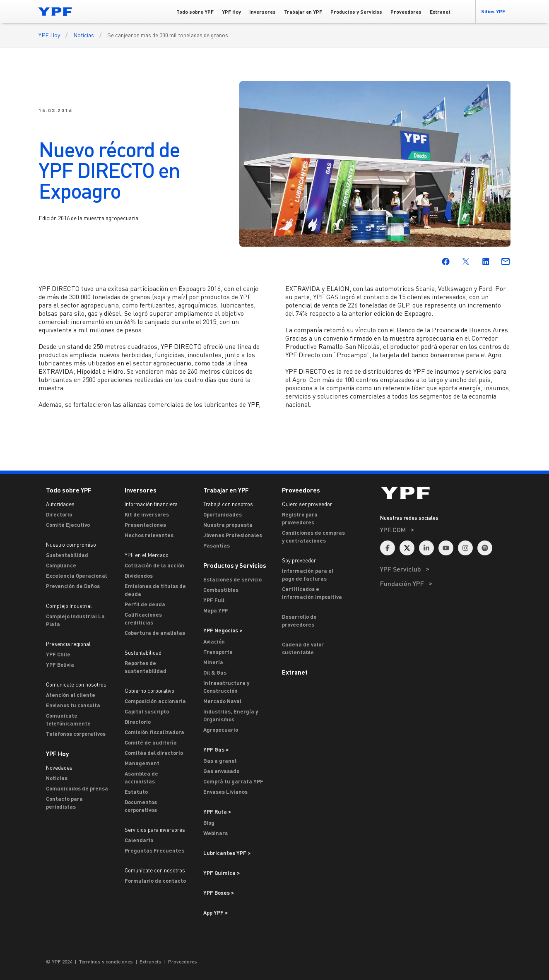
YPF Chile (58, 654)
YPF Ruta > (217, 812)
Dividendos (139, 576)
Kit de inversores (147, 514)
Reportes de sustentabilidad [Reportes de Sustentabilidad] (146, 667)
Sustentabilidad (67, 555)
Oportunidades (223, 514)
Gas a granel (220, 761)
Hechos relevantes (149, 535)
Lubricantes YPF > (227, 853)
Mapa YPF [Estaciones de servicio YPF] (216, 610)
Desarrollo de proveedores (299, 621)
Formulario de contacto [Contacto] (155, 881)
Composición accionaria (155, 701)
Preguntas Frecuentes (154, 850)
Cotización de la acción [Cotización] (154, 565)
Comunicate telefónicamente (68, 719)
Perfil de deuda (145, 604)
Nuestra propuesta (228, 525)
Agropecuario (221, 730)
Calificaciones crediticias (143, 619)
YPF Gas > (216, 749)
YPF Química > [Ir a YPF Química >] (222, 873)
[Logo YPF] (55, 11)
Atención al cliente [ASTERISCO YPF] (71, 695)
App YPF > (216, 913)
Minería (213, 662)
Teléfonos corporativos (76, 734)
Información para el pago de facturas (308, 575)
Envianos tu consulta (73, 705)
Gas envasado (221, 771)
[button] (467, 11)
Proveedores (301, 490)
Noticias (84, 35)
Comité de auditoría (151, 742)
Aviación (214, 641)
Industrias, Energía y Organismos (231, 715)
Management (142, 763)
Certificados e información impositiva (312, 593)
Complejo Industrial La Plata (75, 620)
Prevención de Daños (73, 586)
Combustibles (221, 590)
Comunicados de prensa (77, 788)
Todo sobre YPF (69, 490)
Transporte (218, 652)
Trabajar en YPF (226, 490)
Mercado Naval (222, 701)
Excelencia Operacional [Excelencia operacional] (76, 576)
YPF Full (214, 600)
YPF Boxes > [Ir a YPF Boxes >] (219, 893)
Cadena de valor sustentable (303, 648)
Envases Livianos (225, 792)
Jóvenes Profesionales (233, 535)
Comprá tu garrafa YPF (233, 781)
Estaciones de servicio (232, 579)
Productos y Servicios (235, 565)
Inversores (141, 490)
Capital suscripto (147, 711)
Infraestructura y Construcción (226, 687)
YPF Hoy (49, 35)
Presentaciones (145, 525)
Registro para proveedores (300, 518)
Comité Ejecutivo (68, 525)
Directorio (59, 514)
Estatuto (136, 792)
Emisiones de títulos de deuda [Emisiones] (155, 590)
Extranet (295, 672)
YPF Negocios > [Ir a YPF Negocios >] (223, 630)
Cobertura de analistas (155, 633)
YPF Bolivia (60, 665)
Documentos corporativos (141, 806)
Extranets (150, 962)
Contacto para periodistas (64, 803)
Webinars (216, 833)
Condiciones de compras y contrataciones (313, 537)
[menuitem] (445, 541)
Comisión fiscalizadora (154, 732)
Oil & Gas (215, 673)
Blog (209, 823)
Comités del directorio (154, 753)
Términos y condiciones (106, 962)
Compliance (61, 565)
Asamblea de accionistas (141, 777)
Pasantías (217, 545)
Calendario (139, 840)
